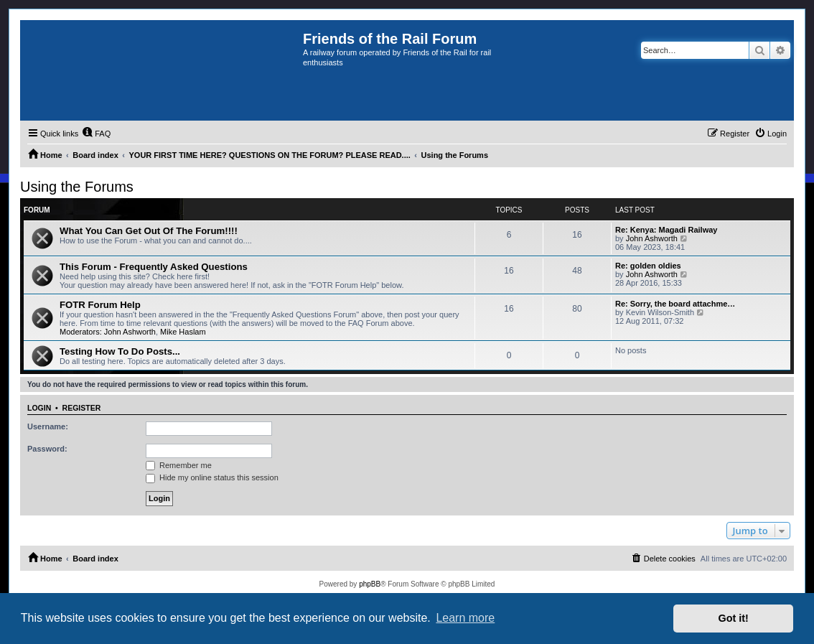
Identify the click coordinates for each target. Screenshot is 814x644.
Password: (47, 449)
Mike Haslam (183, 332)
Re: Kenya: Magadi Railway (666, 230)
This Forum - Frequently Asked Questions (154, 267)
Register (82, 408)
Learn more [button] (465, 618)
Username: (48, 426)
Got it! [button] (734, 618)
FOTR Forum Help (100, 305)
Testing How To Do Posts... (120, 351)
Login (39, 408)
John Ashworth (652, 238)
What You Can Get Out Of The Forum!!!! (149, 231)
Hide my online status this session (212, 477)
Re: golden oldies (648, 266)
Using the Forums (77, 187)
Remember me (179, 465)
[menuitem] (96, 134)
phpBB (370, 584)
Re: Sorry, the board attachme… (675, 304)
